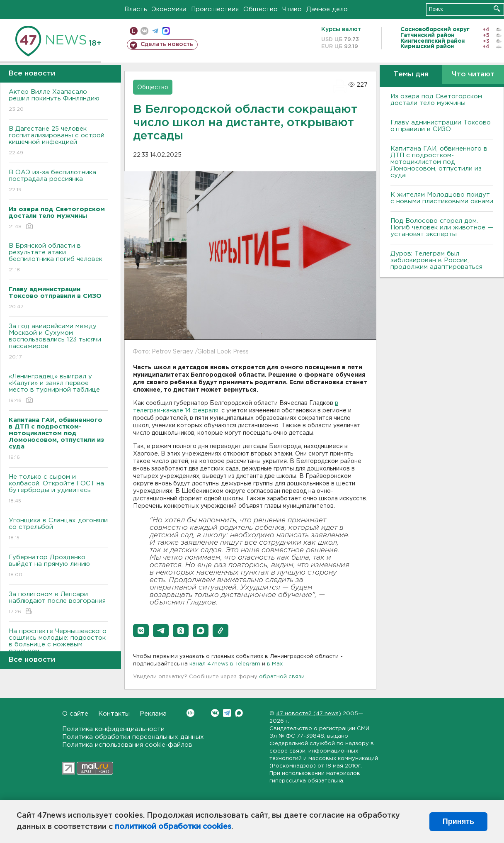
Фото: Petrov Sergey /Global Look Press (191, 352)
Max (239, 713)
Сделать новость (167, 44)
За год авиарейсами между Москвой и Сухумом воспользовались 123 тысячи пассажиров (58, 342)
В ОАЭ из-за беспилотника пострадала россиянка (58, 182)
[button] (141, 631)
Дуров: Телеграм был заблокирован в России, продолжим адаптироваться (436, 260)
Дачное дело (327, 9)
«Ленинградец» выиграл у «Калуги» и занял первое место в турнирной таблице (58, 389)
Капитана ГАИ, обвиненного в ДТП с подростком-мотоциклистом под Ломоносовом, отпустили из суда (439, 162)
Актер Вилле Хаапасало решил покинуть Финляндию (58, 101)
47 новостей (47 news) (309, 714)
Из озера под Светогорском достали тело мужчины (436, 100)
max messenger (166, 31)
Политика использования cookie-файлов (127, 745)
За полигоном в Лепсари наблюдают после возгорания (58, 603)
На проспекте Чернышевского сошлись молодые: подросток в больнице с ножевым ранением (58, 647)
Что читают (473, 74)
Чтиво (292, 9)
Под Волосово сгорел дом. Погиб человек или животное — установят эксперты (442, 228)
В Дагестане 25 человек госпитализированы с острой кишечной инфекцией (58, 141)
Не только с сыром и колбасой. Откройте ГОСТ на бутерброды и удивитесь (58, 489)
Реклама (153, 714)
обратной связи (282, 677)
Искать (497, 9)
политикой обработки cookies (173, 827)
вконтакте (144, 31)
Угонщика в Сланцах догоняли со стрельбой (58, 530)
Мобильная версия (134, 31)
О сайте (75, 714)
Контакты (114, 714)
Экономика (169, 9)
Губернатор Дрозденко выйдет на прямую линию (58, 566)
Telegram (227, 713)
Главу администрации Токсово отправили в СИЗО (441, 126)
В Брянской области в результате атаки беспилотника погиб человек (58, 258)
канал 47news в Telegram (225, 664)
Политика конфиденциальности (113, 729)
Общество (260, 9)
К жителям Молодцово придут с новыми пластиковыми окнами (442, 198)
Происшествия (215, 9)
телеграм (155, 31)
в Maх (275, 664)
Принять (458, 821)
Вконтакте (190, 713)
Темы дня (411, 74)
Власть (136, 9)
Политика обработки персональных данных (133, 737)
